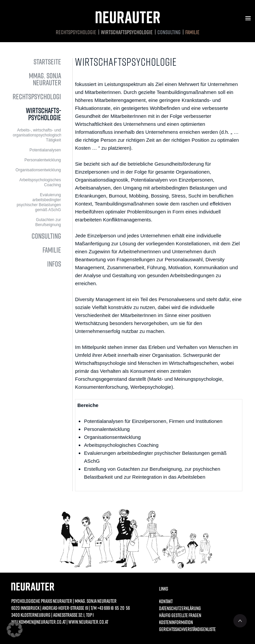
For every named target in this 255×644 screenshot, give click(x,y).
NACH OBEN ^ (240, 621)
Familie (192, 32)
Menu (248, 18)
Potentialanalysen (45, 150)
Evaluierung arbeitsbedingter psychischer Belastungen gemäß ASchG (39, 202)
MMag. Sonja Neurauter (45, 79)
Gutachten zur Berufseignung (48, 222)
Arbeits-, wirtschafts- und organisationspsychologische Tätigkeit (37, 135)
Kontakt (166, 601)
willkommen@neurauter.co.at (39, 622)
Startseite (47, 62)
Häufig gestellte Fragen (180, 615)
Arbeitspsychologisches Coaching (40, 182)
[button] (15, 629)
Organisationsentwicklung (38, 170)
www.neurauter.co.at (88, 622)
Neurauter (128, 17)
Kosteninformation (176, 622)
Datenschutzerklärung (180, 608)
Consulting (169, 32)
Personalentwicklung (42, 160)
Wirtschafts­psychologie (127, 32)
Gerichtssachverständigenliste (184, 629)
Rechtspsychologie (76, 32)
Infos (54, 264)
